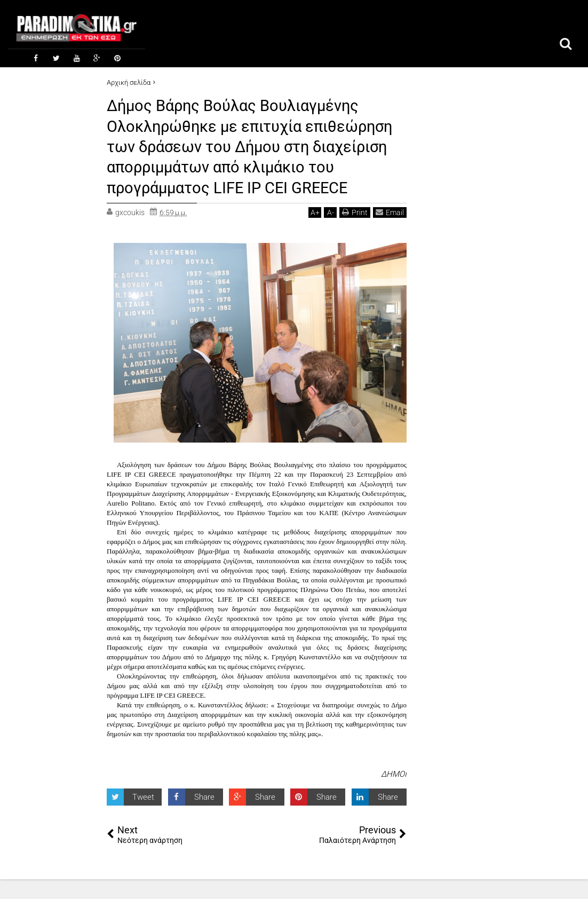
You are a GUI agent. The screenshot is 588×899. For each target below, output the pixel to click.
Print (355, 231)
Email (390, 231)
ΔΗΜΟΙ (394, 794)
